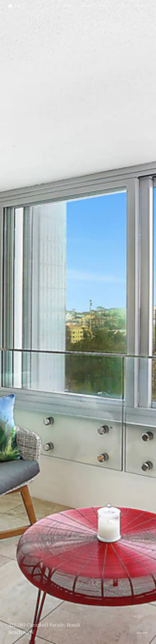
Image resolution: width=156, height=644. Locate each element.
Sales (68, 6)
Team (103, 6)
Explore (121, 6)
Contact (141, 6)
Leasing (86, 6)
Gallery (142, 633)
